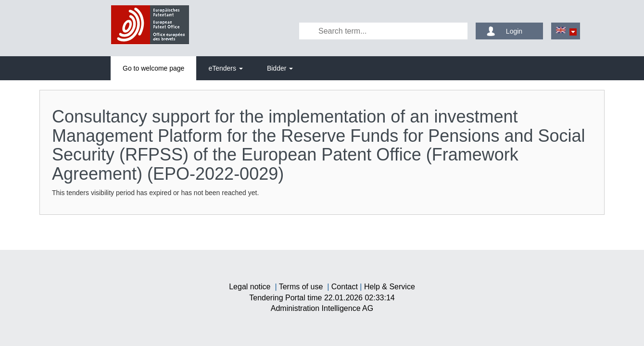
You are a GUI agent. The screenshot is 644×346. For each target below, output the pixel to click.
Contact (345, 287)
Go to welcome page (153, 68)
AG (322, 308)
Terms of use (301, 287)
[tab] (153, 68)
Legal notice (250, 287)
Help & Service (390, 287)
